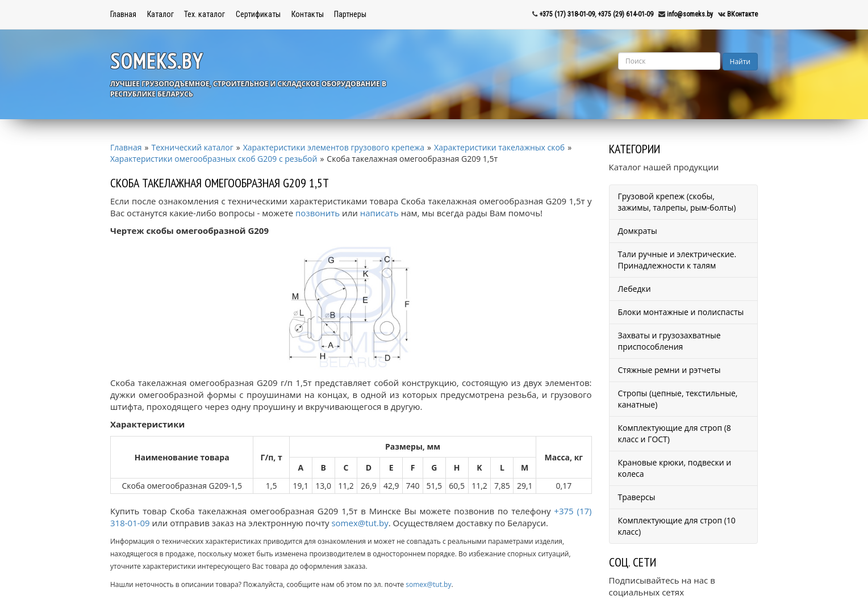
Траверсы (637, 497)
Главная (123, 14)
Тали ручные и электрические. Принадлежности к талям (677, 260)
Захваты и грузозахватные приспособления (669, 341)
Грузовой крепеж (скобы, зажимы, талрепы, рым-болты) (677, 202)
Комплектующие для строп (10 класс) (677, 526)
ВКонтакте (742, 14)
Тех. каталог (205, 14)
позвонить (318, 213)
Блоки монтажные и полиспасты (681, 312)
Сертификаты (258, 14)
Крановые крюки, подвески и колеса (675, 468)
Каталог (160, 14)
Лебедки (635, 289)
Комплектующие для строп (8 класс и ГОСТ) (675, 433)
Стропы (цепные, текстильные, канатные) (678, 399)
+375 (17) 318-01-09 (567, 14)
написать (379, 213)
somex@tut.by (360, 523)
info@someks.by (690, 14)
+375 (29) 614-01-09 (625, 14)
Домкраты (638, 231)
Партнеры (350, 14)
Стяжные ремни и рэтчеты (669, 370)
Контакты (308, 14)
